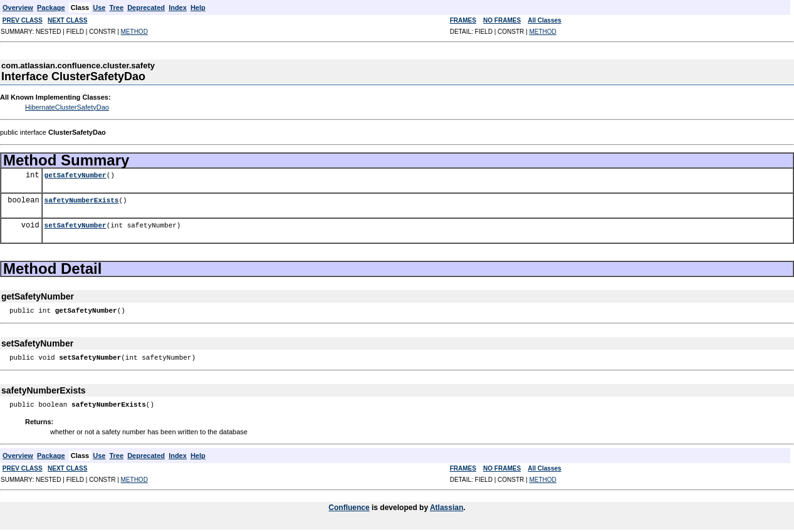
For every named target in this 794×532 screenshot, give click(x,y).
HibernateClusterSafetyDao (67, 107)
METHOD (134, 32)
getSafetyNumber (76, 175)
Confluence (349, 508)
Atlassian (447, 508)
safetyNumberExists (82, 200)
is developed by (400, 508)
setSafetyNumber (76, 225)
